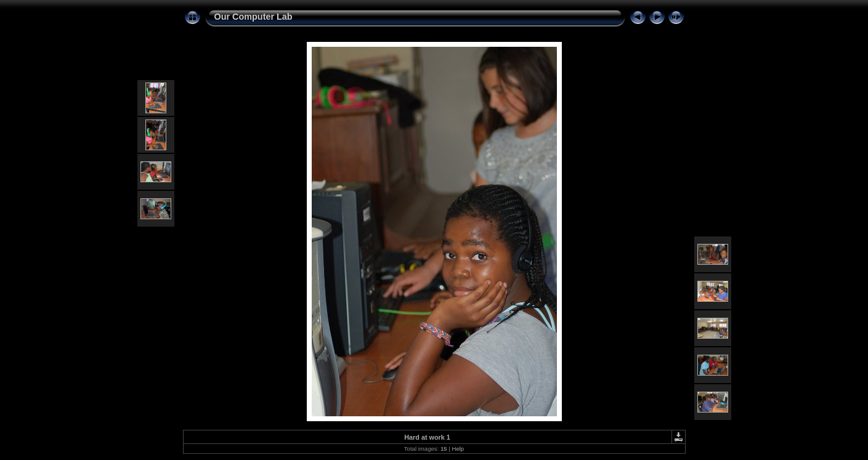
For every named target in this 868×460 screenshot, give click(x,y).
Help (458, 449)
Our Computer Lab (254, 17)
